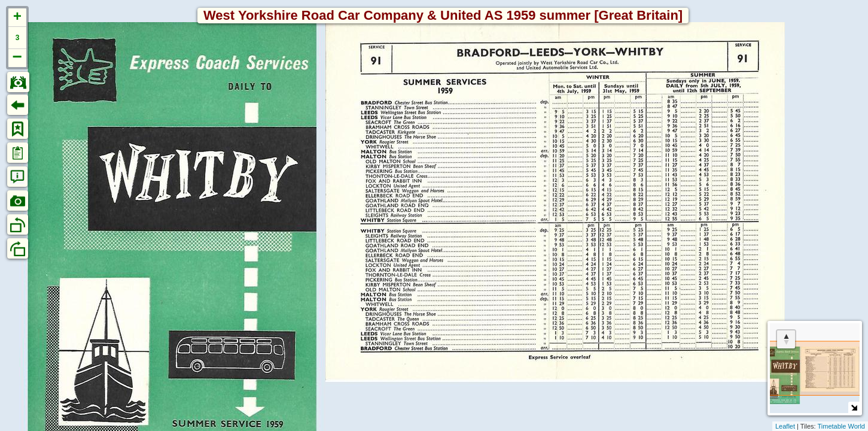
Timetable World (841, 426)
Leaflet (785, 426)
